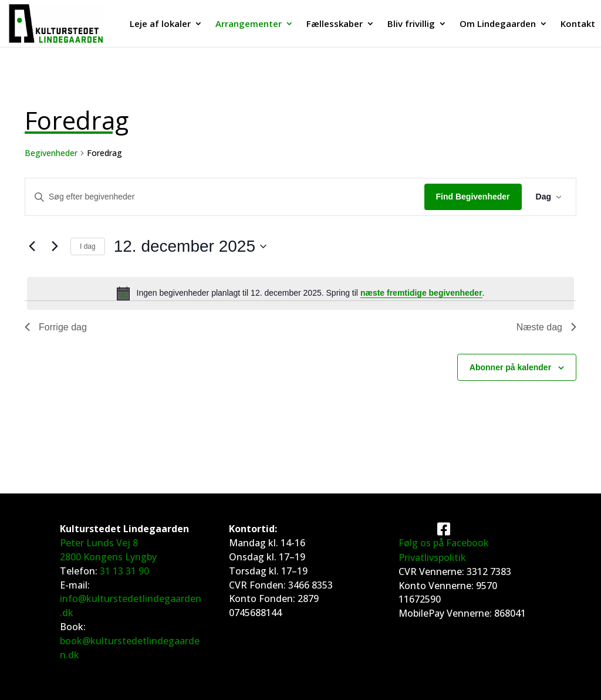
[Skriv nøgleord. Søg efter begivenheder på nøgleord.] (225, 197)
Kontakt (578, 24)
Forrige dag (56, 327)
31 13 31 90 (124, 571)
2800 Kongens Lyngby (108, 557)
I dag (88, 246)
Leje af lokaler (160, 24)
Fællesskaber (335, 24)
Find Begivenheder (473, 197)
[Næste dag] (55, 246)
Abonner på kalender (510, 367)
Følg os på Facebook (444, 543)
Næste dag (546, 327)
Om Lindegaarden (498, 24)
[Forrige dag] (32, 246)
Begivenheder (51, 153)
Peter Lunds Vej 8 (99, 543)
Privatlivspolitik (432, 557)
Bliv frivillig (411, 24)
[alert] (300, 293)
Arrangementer (249, 24)
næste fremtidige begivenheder (421, 293)
